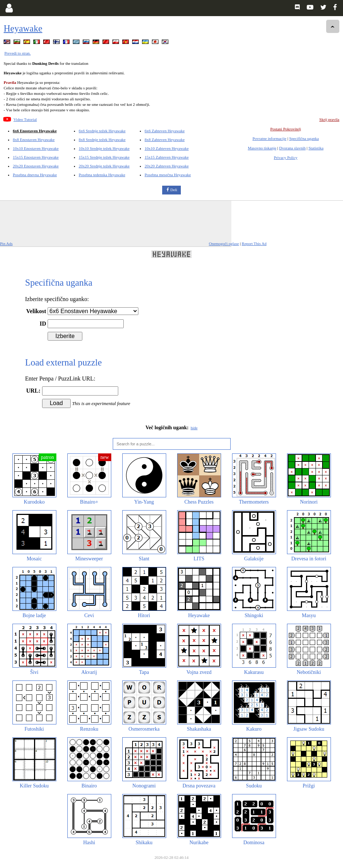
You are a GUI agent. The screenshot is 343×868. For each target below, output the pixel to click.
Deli (174, 190)
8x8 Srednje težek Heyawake (102, 140)
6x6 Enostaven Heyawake (35, 131)
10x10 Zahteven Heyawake (167, 148)
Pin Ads (6, 244)
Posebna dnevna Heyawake (35, 175)
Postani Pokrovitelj (286, 129)
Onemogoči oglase (224, 244)
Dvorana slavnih (292, 148)
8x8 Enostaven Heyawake (34, 140)
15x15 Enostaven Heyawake (36, 157)
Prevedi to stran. (18, 53)
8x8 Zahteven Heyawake (165, 140)
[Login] (9, 8)
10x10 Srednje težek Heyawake (104, 148)
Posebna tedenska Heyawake (102, 175)
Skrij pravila (329, 119)
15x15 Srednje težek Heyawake (104, 157)
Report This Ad (254, 244)
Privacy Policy (286, 157)
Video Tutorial (25, 119)
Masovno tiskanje (262, 148)
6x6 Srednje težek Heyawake (102, 131)
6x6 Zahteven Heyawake (165, 131)
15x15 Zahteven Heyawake (167, 157)
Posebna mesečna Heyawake (168, 175)
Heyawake (23, 28)
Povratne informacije (270, 138)
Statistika (316, 148)
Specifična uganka (304, 138)
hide (194, 428)
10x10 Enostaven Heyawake (36, 148)
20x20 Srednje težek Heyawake (104, 166)
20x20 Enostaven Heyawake (36, 166)
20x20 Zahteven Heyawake (167, 166)
